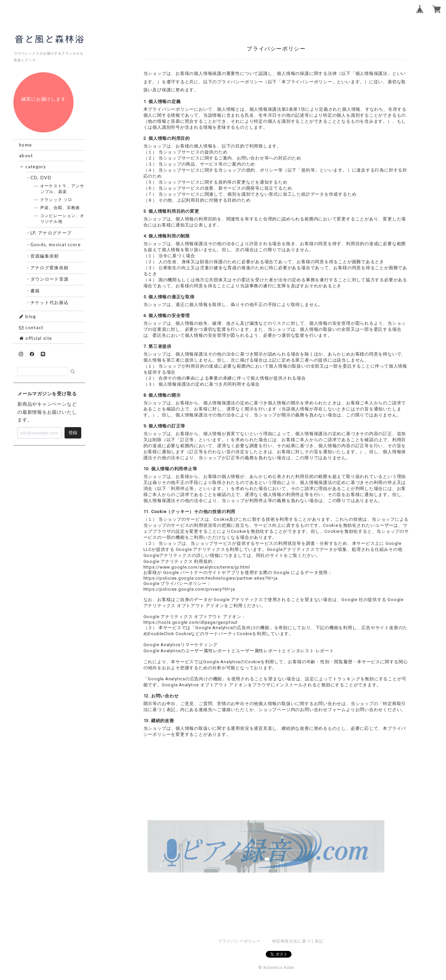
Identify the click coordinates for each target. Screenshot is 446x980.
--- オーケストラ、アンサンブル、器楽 (63, 189)
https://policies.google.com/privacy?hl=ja (189, 589)
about (26, 156)
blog (28, 316)
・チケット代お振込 (50, 302)
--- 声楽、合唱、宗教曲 (60, 208)
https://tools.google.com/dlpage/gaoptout (191, 622)
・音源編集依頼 (45, 256)
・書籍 (35, 291)
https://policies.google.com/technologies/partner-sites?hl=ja (211, 578)
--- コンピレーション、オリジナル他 (63, 218)
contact (31, 327)
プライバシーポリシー (239, 941)
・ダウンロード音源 (50, 279)
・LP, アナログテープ (51, 233)
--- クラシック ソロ (57, 200)
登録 (73, 433)
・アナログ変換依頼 (50, 268)
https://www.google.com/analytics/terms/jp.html (197, 567)
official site (35, 338)
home (25, 145)
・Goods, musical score (56, 244)
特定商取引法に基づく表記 (298, 941)
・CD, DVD (41, 178)
